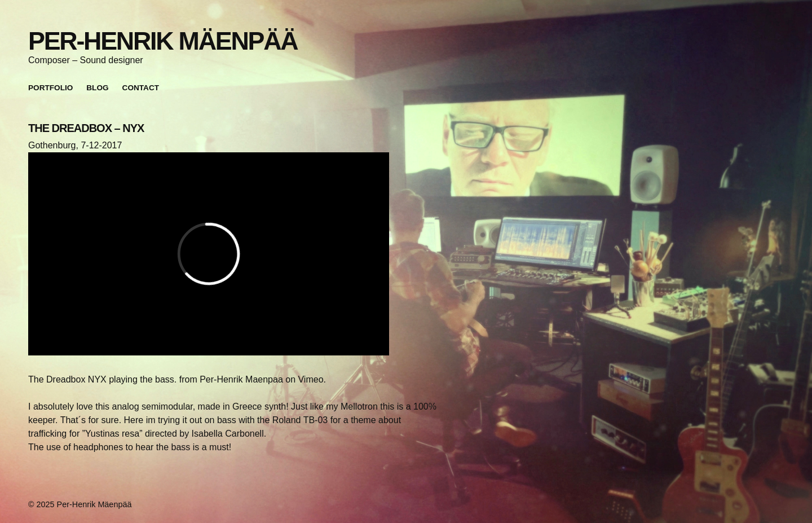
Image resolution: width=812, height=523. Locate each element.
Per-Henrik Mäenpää (163, 41)
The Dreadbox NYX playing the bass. (102, 379)
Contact (141, 88)
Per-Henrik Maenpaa (241, 379)
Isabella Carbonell (228, 434)
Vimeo (310, 379)
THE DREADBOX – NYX (86, 128)
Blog (97, 88)
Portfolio (50, 88)
